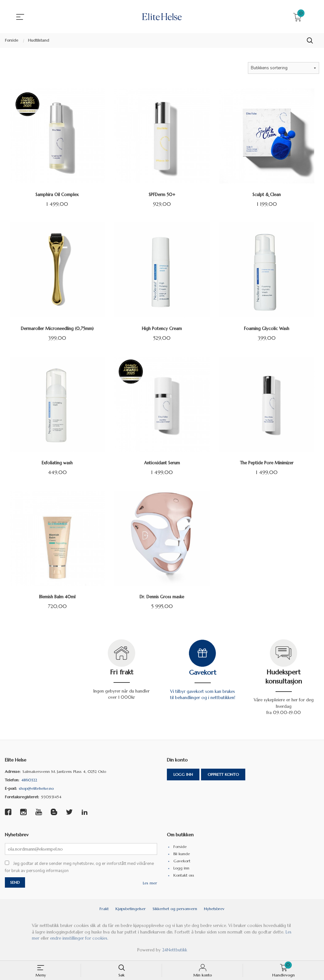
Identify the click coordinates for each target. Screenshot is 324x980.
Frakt (104, 911)
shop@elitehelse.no (36, 790)
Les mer (150, 885)
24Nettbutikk (175, 952)
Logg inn (183, 776)
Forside (180, 848)
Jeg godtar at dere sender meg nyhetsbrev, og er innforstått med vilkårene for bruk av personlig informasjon (79, 869)
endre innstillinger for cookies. (79, 940)
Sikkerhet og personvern (175, 911)
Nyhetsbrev (214, 911)
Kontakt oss (184, 877)
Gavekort (203, 674)
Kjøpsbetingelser (131, 911)
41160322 (29, 781)
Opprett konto (223, 776)
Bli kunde (182, 855)
